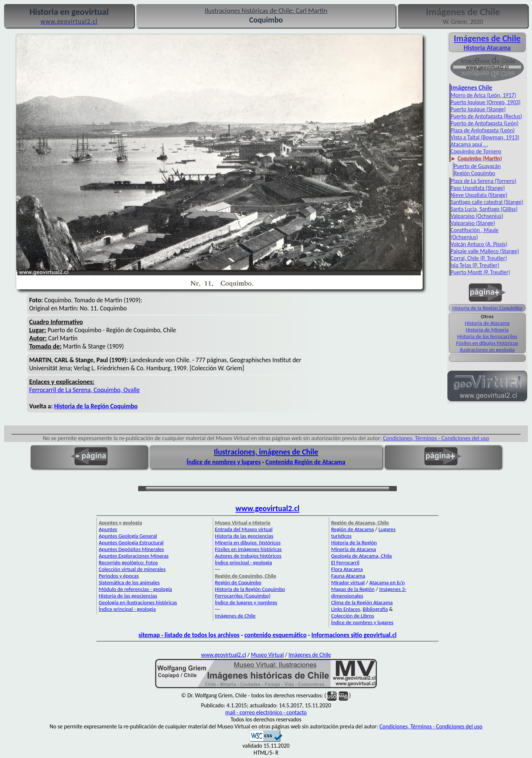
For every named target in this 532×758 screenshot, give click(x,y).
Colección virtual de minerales (132, 569)
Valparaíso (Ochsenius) (477, 216)
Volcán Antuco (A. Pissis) (479, 244)
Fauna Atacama (348, 576)
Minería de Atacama (353, 549)
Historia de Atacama (487, 323)
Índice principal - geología (127, 609)
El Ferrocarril (345, 562)
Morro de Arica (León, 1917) (483, 95)
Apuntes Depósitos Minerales (131, 549)
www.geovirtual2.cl (268, 509)
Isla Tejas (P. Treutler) (475, 265)
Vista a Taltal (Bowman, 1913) (485, 137)
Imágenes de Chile (487, 38)
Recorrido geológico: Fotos (128, 562)
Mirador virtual (348, 582)
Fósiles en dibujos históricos (487, 343)
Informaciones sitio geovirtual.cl (354, 635)
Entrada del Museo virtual (244, 529)
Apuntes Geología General (128, 536)
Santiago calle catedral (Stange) (487, 202)
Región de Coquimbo (238, 582)
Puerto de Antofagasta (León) (485, 123)
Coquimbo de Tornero (476, 151)
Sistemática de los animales (129, 582)
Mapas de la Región (353, 589)
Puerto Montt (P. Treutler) (480, 272)
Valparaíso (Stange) (473, 223)
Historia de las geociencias (128, 596)
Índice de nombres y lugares (224, 462)
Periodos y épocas (119, 576)
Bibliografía (375, 609)
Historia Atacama (487, 48)
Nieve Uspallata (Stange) (479, 195)
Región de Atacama (352, 529)
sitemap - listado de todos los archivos (189, 635)
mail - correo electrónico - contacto (266, 712)
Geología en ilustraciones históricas (138, 602)
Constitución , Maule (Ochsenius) (475, 234)
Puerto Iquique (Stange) (478, 109)
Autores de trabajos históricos (248, 556)
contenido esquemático (275, 635)
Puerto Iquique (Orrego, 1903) (486, 102)
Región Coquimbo (475, 173)
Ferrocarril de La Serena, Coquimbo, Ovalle (84, 390)
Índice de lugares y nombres (246, 602)
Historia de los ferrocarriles (487, 336)
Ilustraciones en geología (487, 350)
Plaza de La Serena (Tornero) (484, 181)
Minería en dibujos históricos (248, 543)
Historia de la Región (354, 543)
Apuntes (108, 529)
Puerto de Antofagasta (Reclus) (486, 116)
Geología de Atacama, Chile (362, 556)
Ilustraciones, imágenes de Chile (266, 452)
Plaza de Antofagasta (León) (483, 130)
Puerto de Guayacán (478, 166)
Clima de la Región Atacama (362, 602)
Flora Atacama (347, 569)
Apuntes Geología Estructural (131, 543)
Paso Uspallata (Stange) (478, 188)
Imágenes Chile (472, 88)
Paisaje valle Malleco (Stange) (485, 251)
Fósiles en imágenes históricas (248, 549)
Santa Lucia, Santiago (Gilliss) (484, 209)
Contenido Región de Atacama (306, 462)
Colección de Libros (352, 616)
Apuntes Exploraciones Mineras (134, 556)
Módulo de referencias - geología (135, 589)
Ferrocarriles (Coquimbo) (243, 596)
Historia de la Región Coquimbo (487, 308)
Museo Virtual (267, 655)
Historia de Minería (487, 330)
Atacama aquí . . (469, 144)
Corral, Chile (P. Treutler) (479, 258)
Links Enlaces (345, 609)
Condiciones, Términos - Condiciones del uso (436, 438)
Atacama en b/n (387, 582)
